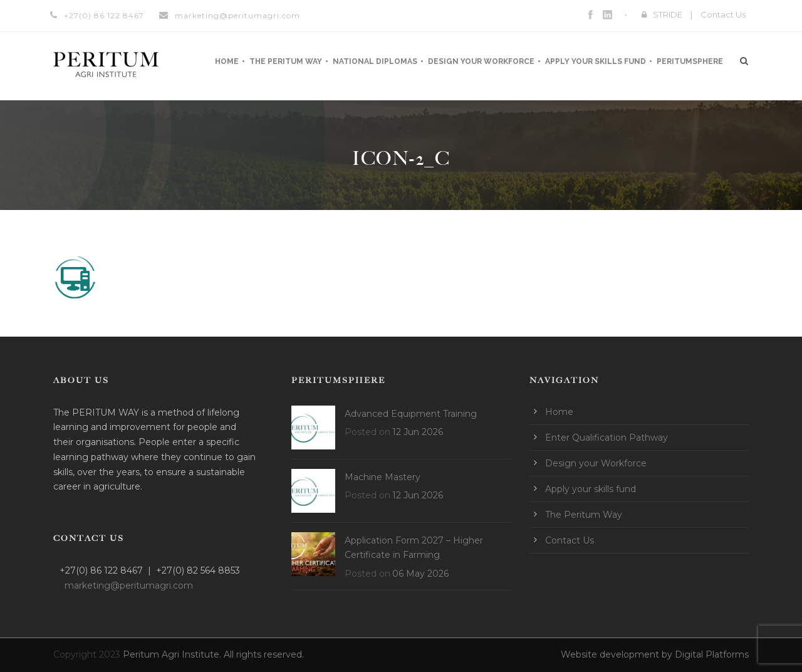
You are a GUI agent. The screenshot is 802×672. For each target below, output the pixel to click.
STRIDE (668, 14)
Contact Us (723, 14)
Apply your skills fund (596, 61)
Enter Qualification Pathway (607, 438)
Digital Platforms (712, 654)
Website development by (618, 654)
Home (227, 61)
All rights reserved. (264, 654)
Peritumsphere (690, 61)
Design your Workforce (481, 61)
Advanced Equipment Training (411, 414)
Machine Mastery (383, 477)
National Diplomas (375, 61)
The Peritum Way (286, 61)
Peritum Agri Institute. (173, 654)
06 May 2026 (420, 574)
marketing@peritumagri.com (237, 15)
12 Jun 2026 (418, 432)
